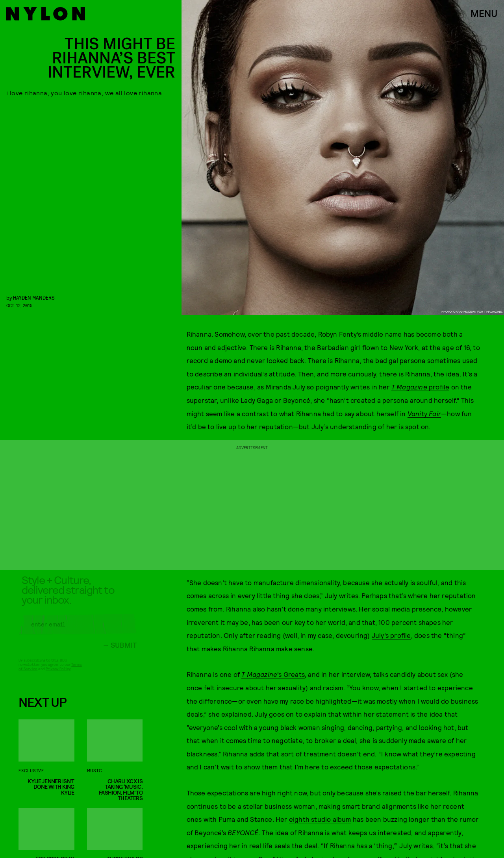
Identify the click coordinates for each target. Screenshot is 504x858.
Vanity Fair (424, 413)
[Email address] (78, 630)
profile (421, 387)
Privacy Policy (58, 675)
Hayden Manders (34, 297)
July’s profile (391, 635)
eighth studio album (320, 819)
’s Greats (273, 674)
